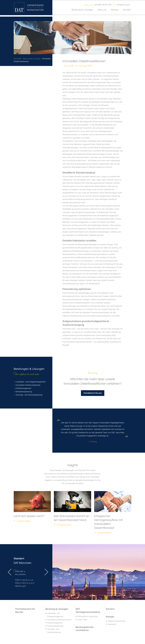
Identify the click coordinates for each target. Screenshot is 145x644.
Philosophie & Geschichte (88, 617)
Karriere (115, 10)
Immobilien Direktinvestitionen (28, 385)
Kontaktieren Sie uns (93, 393)
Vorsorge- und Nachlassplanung (29, 395)
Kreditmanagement (23, 389)
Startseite (18, 59)
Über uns (102, 10)
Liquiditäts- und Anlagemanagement (31, 382)
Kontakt (127, 10)
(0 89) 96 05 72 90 (27, 580)
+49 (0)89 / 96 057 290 (103, 5)
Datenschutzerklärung (117, 621)
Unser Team (82, 620)
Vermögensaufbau (24, 521)
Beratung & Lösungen (82, 10)
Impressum (112, 625)
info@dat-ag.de (124, 5)
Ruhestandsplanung (24, 392)
